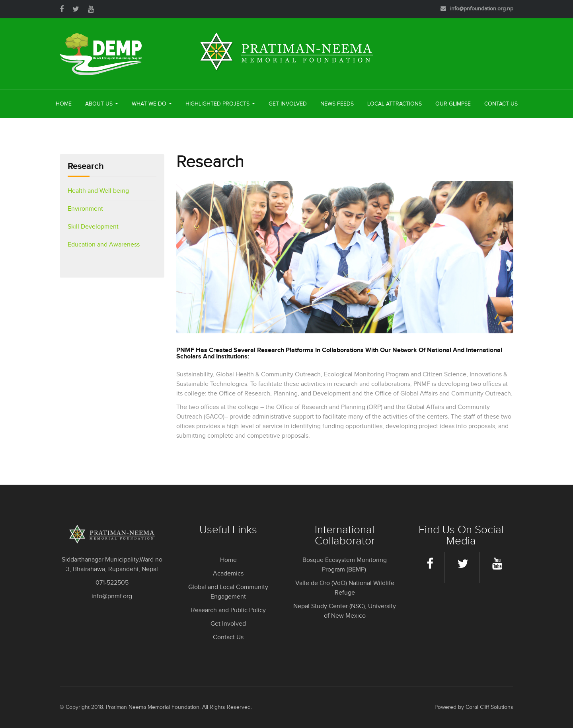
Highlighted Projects (220, 104)
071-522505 (112, 583)
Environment (85, 209)
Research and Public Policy (228, 610)
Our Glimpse (453, 104)
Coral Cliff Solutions (489, 707)
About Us (102, 104)
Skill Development (93, 227)
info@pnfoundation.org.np (482, 9)
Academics (228, 574)
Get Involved (288, 104)
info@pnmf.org (112, 596)
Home (64, 104)
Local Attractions (395, 104)
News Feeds (337, 104)
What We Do (152, 104)
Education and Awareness (104, 245)
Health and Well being (98, 191)
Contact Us (501, 104)
